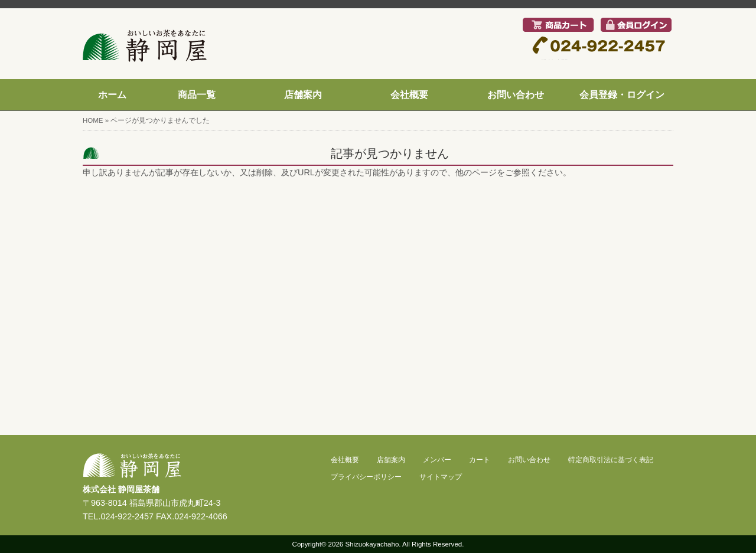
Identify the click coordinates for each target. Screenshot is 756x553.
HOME (93, 120)
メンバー (437, 460)
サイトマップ (441, 477)
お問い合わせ (516, 95)
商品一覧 (197, 95)
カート (480, 460)
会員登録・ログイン (622, 95)
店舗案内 (303, 95)
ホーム (112, 95)
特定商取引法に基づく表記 (611, 460)
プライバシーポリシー (366, 477)
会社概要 (409, 95)
